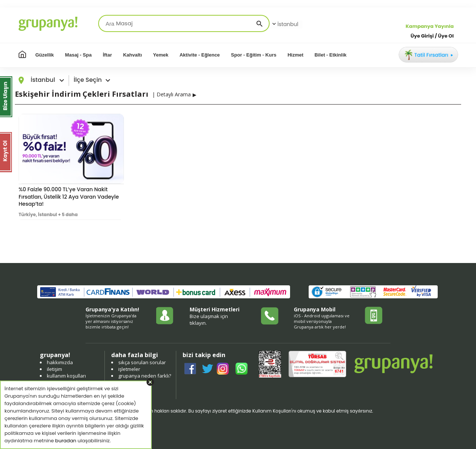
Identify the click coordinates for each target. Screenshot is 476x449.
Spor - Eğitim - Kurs (254, 55)
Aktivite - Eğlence (200, 55)
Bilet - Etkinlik (331, 55)
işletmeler (129, 369)
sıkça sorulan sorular (142, 362)
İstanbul (284, 24)
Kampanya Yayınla (430, 26)
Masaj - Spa (78, 55)
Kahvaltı (133, 55)
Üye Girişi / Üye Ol (432, 36)
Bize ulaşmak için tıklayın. (209, 320)
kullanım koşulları (66, 376)
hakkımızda (60, 362)
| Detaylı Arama (171, 94)
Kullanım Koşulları (272, 411)
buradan (66, 441)
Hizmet (295, 55)
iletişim (54, 369)
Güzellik (45, 55)
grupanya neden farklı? (145, 376)
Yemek (161, 55)
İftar (107, 55)
